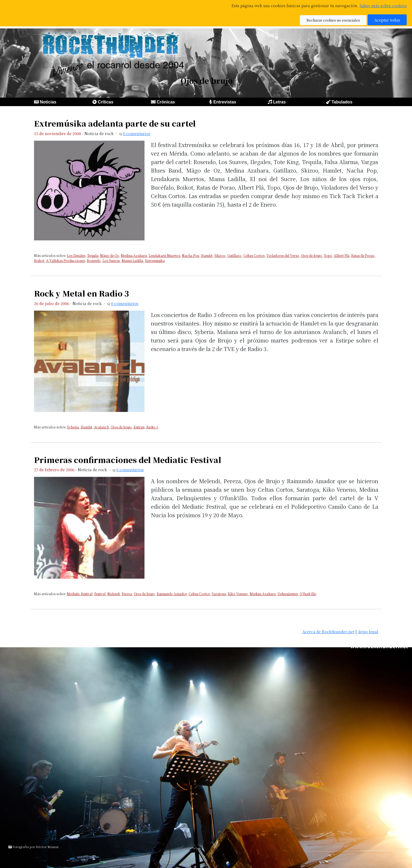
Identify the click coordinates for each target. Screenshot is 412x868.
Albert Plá (342, 255)
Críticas (106, 102)
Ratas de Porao (363, 255)
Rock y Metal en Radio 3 (82, 293)
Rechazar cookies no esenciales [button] (333, 20)
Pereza (127, 594)
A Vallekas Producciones (66, 260)
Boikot (39, 260)
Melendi (114, 594)
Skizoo (220, 255)
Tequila (93, 255)
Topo (328, 255)
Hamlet (207, 255)
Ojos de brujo (311, 255)
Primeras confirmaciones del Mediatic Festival (128, 460)
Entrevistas (225, 102)
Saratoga (219, 594)
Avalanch (101, 427)
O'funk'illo (308, 594)
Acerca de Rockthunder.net (328, 631)
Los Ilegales (76, 255)
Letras (279, 102)
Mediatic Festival (80, 594)
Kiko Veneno (238, 594)
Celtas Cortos (254, 255)
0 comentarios (137, 133)
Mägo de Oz (110, 255)
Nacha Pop (191, 255)
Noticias (48, 102)
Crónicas (166, 102)
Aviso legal (368, 631)
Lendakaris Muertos (164, 255)
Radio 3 (152, 427)
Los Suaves (111, 260)
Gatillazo (234, 255)
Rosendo (94, 260)
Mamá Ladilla (132, 260)
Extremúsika (155, 260)
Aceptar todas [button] (387, 20)
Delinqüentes (288, 594)
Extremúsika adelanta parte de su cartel (115, 123)
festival (100, 594)
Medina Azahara (134, 255)
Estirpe (139, 427)
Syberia (73, 427)
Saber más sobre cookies (383, 5)
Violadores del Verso (283, 255)
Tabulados (342, 102)
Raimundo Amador (172, 594)
